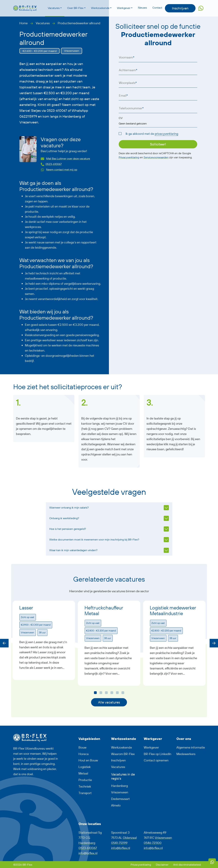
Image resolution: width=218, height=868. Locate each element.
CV (121, 118)
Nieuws (142, 8)
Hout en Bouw (88, 760)
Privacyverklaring (129, 157)
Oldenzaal (130, 838)
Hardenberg (119, 786)
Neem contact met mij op (62, 170)
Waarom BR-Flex (123, 754)
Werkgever (124, 8)
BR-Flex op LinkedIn (158, 754)
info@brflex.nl (88, 853)
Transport (85, 793)
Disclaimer (162, 865)
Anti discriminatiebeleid (187, 865)
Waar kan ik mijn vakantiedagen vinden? (73, 550)
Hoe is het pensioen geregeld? (68, 529)
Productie (85, 780)
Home (24, 23)
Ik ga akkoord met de (152, 134)
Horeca (84, 754)
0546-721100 (153, 843)
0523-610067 (54, 164)
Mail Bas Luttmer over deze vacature (68, 159)
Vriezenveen (120, 792)
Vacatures (54, 8)
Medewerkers (186, 754)
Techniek (85, 786)
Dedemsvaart (120, 799)
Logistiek (85, 767)
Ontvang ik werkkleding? (64, 518)
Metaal (83, 773)
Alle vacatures (109, 702)
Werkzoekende (100, 8)
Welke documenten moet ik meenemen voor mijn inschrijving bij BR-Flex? (94, 539)
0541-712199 (119, 843)
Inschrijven (180, 8)
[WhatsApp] (212, 862)
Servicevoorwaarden (156, 157)
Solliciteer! (158, 144)
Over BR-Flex (75, 8)
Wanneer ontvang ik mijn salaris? (69, 507)
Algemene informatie (191, 747)
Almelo (116, 805)
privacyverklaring (166, 134)
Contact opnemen (156, 760)
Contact (157, 8)
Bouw (82, 747)
